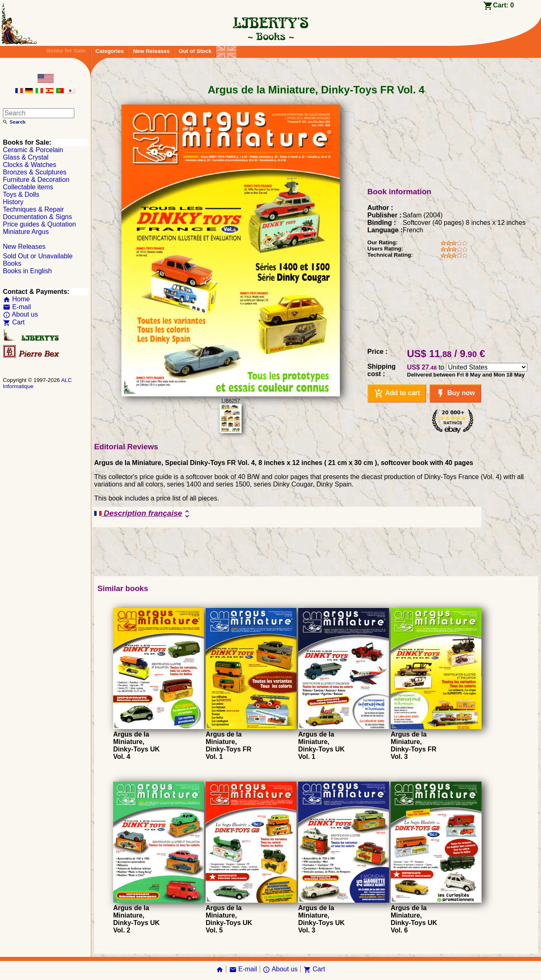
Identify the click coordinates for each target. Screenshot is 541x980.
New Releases (151, 51)
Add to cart (397, 393)
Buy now (455, 393)
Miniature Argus (26, 232)
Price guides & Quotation (39, 224)
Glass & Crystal (26, 157)
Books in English (27, 271)
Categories (110, 51)
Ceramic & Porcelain (33, 150)
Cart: (504, 5)
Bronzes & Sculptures (35, 172)
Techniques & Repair (33, 209)
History (13, 202)
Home (16, 299)
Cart (14, 322)
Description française (143, 514)
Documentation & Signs (37, 217)
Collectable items (28, 187)
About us (20, 314)
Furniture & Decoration (36, 180)
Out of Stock (195, 51)
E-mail (17, 307)
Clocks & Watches (30, 165)
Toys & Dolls (21, 194)
